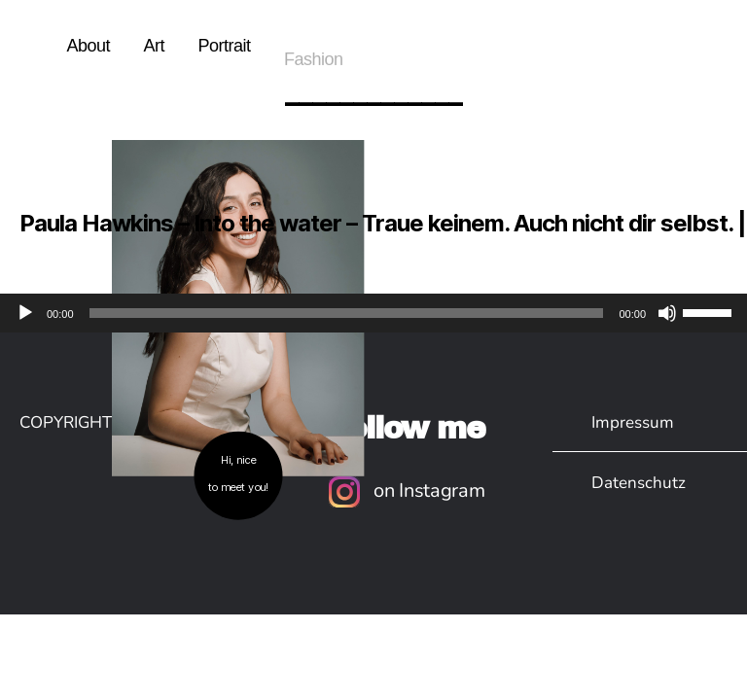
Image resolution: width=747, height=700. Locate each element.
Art (154, 46)
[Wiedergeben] (25, 313)
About (88, 46)
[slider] (347, 313)
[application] (373, 313)
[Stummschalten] (667, 313)
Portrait (224, 46)
